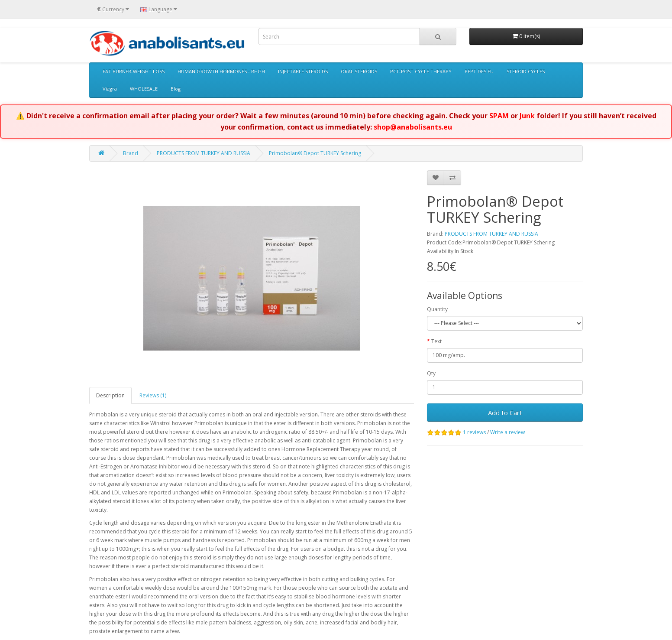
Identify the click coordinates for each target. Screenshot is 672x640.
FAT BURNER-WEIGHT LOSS (134, 71)
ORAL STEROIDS (359, 71)
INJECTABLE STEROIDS (303, 71)
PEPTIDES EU (479, 71)
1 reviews (474, 432)
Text (436, 341)
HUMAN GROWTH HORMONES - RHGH (221, 71)
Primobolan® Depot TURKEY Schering (315, 153)
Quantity (437, 309)
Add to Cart (505, 413)
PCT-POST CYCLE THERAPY (421, 71)
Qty (431, 373)
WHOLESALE (144, 89)
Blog (176, 89)
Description (110, 395)
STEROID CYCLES (526, 71)
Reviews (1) (153, 395)
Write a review (507, 432)
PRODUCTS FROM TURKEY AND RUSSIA (204, 153)
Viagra (110, 89)
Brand (131, 153)
